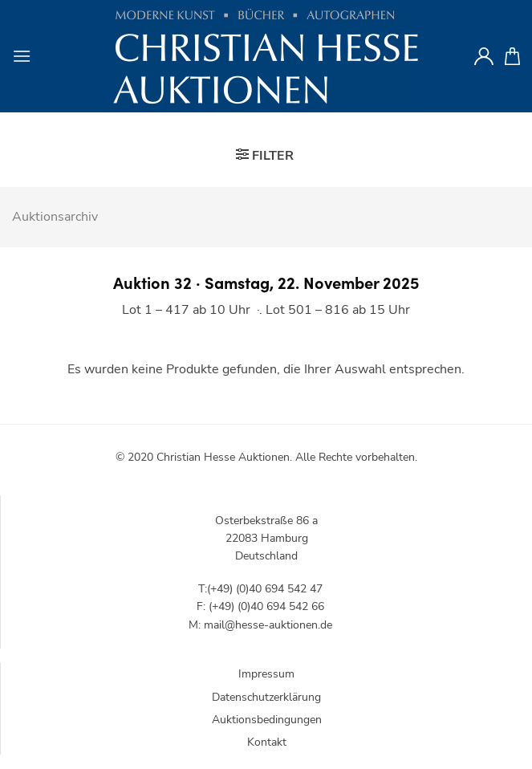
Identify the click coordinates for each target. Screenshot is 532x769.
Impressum (266, 674)
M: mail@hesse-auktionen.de (260, 625)
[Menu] (22, 56)
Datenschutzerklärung (266, 697)
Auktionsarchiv (55, 217)
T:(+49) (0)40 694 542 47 (260, 589)
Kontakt (267, 742)
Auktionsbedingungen (267, 720)
